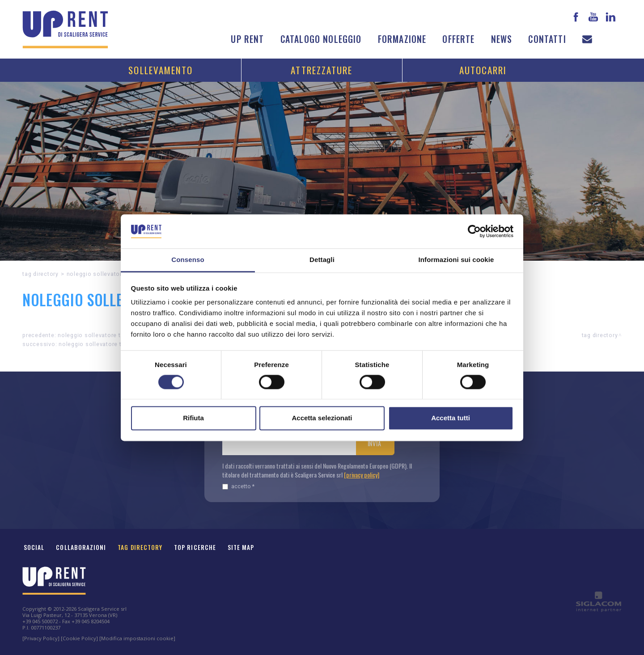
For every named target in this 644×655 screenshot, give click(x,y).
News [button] (502, 39)
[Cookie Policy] (79, 638)
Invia (375, 443)
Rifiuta (193, 418)
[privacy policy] (362, 475)
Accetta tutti (451, 418)
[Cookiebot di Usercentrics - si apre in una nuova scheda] (474, 231)
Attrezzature (322, 70)
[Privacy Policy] (41, 638)
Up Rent (247, 39)
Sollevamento (161, 70)
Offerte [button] (458, 39)
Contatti (547, 39)
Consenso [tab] (188, 260)
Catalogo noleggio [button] (321, 39)
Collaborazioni (81, 547)
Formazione (402, 39)
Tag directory (40, 274)
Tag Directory (140, 547)
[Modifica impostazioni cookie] (137, 638)
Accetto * (238, 486)
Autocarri (483, 70)
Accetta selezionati (322, 418)
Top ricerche (195, 547)
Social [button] (34, 547)
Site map (241, 547)
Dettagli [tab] (322, 260)
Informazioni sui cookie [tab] (456, 260)
